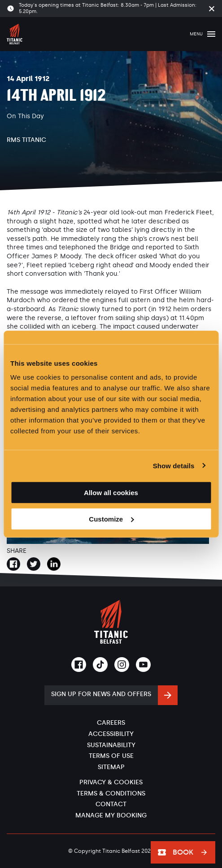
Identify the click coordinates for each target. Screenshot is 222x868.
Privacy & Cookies (111, 782)
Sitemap (111, 767)
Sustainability (111, 745)
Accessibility (111, 734)
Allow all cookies (111, 493)
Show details (174, 465)
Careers (111, 723)
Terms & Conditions (111, 793)
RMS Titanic (26, 140)
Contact (111, 804)
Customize (111, 519)
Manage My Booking (111, 815)
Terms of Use (111, 756)
